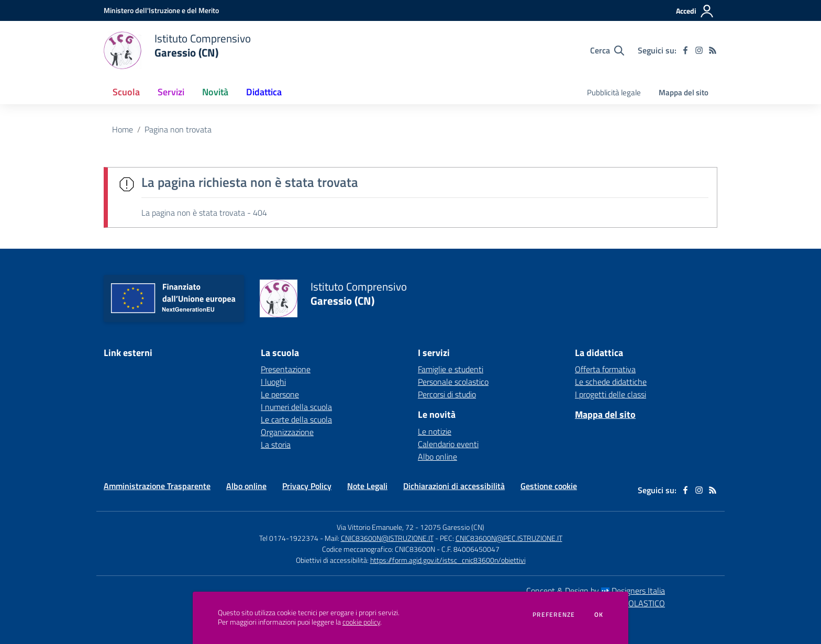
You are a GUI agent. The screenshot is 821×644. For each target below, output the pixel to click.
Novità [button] (215, 92)
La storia (276, 445)
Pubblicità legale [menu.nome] (614, 92)
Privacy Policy (307, 486)
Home (123, 129)
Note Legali (367, 486)
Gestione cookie (549, 486)
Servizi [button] (171, 92)
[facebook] (685, 50)
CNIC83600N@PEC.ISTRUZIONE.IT (509, 538)
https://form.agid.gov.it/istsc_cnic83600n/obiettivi (448, 560)
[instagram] (699, 50)
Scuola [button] (126, 92)
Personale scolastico (453, 382)
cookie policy (361, 622)
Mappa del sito (684, 92)
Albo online (437, 457)
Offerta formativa (605, 369)
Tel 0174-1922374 (289, 538)
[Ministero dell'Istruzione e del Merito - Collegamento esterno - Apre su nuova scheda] (161, 10)
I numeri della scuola (296, 407)
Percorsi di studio (447, 394)
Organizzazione (287, 432)
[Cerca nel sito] (607, 50)
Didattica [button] (264, 92)
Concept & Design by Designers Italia (596, 591)
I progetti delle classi (611, 394)
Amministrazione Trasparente (157, 486)
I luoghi (273, 382)
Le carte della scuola (296, 419)
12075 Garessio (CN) (452, 527)
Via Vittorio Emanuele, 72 (375, 527)
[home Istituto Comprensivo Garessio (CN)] (177, 50)
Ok (599, 615)
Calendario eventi (448, 444)
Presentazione (286, 369)
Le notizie (435, 431)
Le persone (280, 394)
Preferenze (554, 615)
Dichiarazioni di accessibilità (454, 486)
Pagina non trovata (178, 129)
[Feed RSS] (713, 50)
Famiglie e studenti (451, 369)
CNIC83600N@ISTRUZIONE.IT (387, 538)
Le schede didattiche (611, 382)
